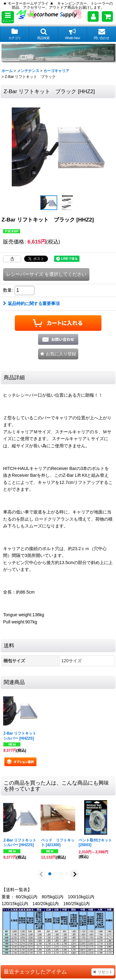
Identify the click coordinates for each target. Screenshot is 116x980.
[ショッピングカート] (107, 16)
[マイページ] (93, 16)
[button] (8, 17)
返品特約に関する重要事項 (31, 303)
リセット (103, 972)
